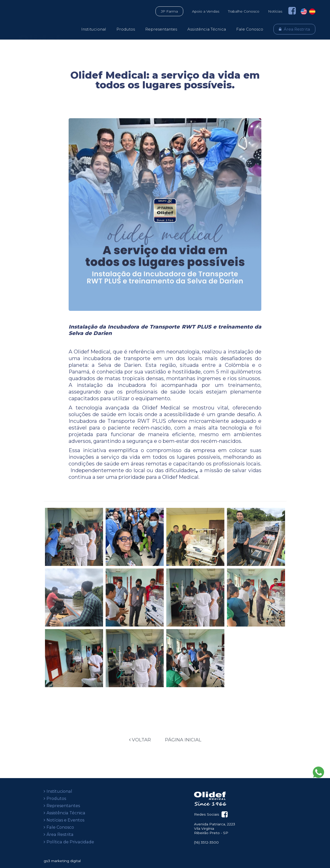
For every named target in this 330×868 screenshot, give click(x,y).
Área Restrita (297, 29)
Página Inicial (183, 740)
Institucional (94, 29)
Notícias (275, 11)
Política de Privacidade (70, 842)
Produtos (126, 29)
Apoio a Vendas (206, 11)
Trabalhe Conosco (244, 11)
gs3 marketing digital (62, 861)
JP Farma (169, 11)
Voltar (140, 740)
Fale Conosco (250, 29)
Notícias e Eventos (65, 820)
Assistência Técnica (207, 29)
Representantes (161, 29)
